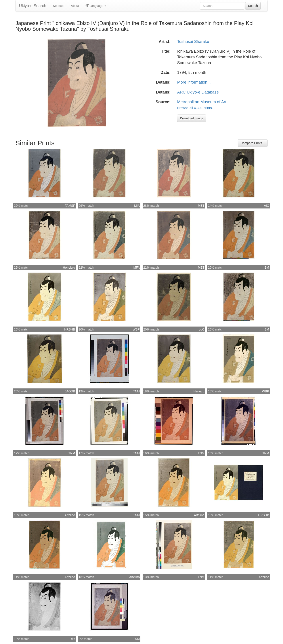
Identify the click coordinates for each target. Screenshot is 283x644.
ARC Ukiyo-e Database (198, 92)
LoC (202, 329)
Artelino (70, 515)
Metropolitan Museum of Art (202, 102)
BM (267, 268)
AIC (267, 206)
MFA (137, 268)
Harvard (199, 391)
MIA (137, 206)
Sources (58, 6)
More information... (194, 82)
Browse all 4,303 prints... (196, 108)
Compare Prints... (253, 143)
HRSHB (70, 329)
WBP (136, 329)
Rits (72, 639)
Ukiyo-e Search (33, 6)
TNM (136, 391)
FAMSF (70, 206)
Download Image (192, 118)
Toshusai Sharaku (193, 42)
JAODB (70, 391)
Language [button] (96, 6)
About (75, 6)
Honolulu (69, 268)
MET (201, 206)
